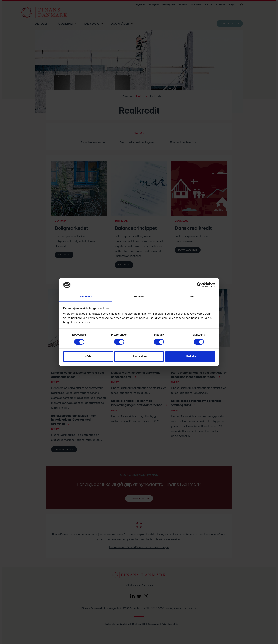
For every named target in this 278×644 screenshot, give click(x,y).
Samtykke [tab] (86, 297)
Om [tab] (192, 297)
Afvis (88, 357)
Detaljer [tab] (139, 297)
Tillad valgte (139, 357)
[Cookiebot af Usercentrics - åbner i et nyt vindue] (199, 285)
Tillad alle (190, 357)
